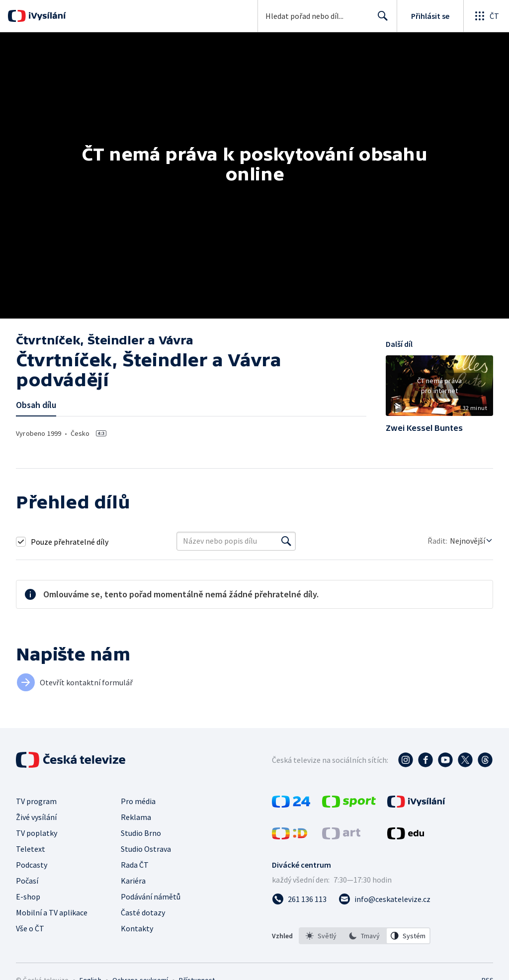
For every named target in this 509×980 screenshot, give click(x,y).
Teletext (31, 849)
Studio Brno (141, 833)
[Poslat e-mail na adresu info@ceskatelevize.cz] (384, 899)
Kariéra (133, 881)
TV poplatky (37, 833)
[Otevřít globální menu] (486, 16)
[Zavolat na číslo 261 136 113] (299, 899)
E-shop (28, 897)
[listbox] (365, 936)
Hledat (380, 20)
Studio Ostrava (146, 849)
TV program (36, 801)
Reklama (136, 817)
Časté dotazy (143, 912)
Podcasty (32, 865)
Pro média (138, 801)
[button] (439, 389)
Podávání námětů (151, 897)
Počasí (27, 881)
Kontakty (137, 928)
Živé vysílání (36, 817)
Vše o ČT (30, 928)
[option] (321, 936)
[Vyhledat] (286, 541)
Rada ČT (135, 865)
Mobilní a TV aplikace (52, 912)
